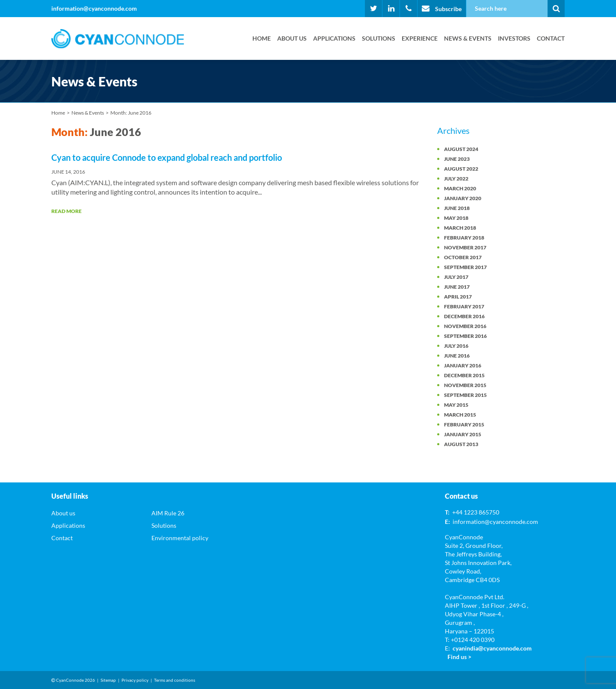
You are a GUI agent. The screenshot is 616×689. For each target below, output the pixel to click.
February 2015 (464, 424)
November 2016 (465, 326)
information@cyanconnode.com (94, 8)
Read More (67, 211)
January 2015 (463, 434)
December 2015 (464, 375)
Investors (514, 38)
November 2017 (465, 247)
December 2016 (464, 316)
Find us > (459, 657)
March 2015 (460, 415)
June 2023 (457, 159)
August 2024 (461, 149)
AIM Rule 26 (168, 513)
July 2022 (456, 179)
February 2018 (464, 238)
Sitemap (108, 680)
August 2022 (461, 169)
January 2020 (463, 198)
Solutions (379, 38)
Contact (551, 38)
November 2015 (465, 385)
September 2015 (465, 395)
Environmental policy (180, 538)
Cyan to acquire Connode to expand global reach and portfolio (167, 157)
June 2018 (457, 208)
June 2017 (457, 287)
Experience (420, 38)
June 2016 (457, 356)
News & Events (468, 38)
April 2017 (458, 297)
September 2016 (465, 336)
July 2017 (456, 277)
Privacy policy (135, 680)
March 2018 (460, 228)
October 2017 (463, 257)
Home (262, 38)
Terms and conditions (175, 680)
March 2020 (460, 188)
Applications (334, 38)
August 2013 (461, 444)
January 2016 (463, 365)
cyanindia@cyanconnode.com (492, 648)
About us (292, 38)
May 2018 (456, 218)
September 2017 (465, 267)
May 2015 (456, 405)
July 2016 (456, 346)
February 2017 (464, 306)
